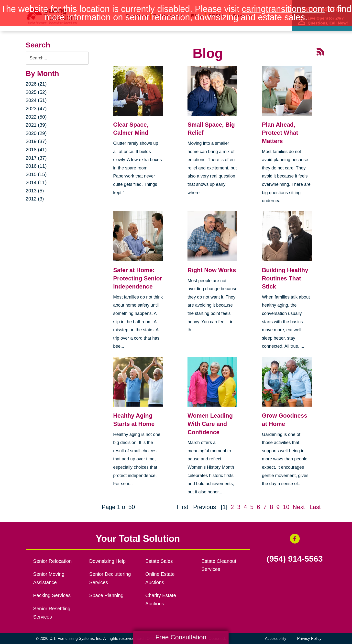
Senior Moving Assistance (49, 578)
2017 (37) (36, 158)
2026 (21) (36, 84)
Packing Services (52, 595)
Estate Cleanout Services (219, 565)
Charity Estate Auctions (161, 600)
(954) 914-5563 (295, 559)
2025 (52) (36, 92)
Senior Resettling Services (52, 613)
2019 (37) (36, 141)
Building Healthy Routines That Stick (285, 278)
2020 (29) (36, 133)
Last (315, 507)
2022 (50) (36, 117)
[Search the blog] (57, 58)
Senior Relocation (53, 561)
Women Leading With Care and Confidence (210, 424)
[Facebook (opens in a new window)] (295, 539)
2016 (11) (36, 166)
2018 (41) (36, 150)
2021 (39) (36, 125)
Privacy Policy (309, 638)
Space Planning (106, 595)
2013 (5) (35, 191)
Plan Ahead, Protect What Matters (280, 133)
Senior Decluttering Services (110, 578)
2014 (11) (36, 182)
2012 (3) (35, 199)
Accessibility (276, 638)
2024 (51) (36, 100)
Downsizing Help (107, 561)
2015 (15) (36, 174)
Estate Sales (159, 561)
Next (299, 507)
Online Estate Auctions (160, 578)
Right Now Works (212, 270)
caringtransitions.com (283, 9)
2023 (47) (36, 109)
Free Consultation (181, 637)
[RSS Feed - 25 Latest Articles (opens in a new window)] (320, 51)
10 (286, 507)
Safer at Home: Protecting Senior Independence (138, 278)
